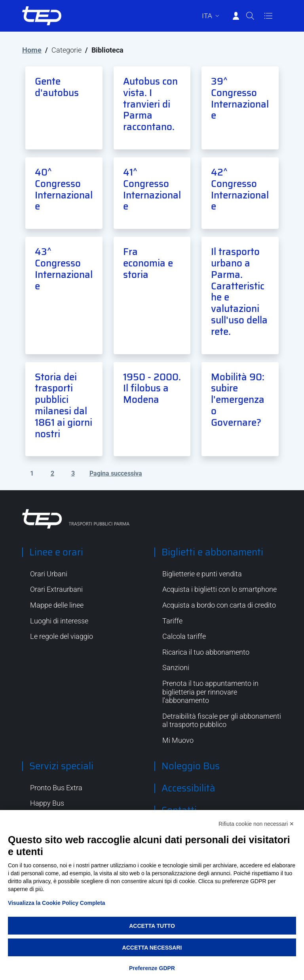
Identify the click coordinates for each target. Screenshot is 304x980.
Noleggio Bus (191, 766)
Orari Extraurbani (56, 589)
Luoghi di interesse (59, 621)
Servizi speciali (61, 766)
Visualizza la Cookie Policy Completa (57, 903)
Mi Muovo (178, 740)
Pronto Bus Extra (56, 788)
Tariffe (172, 621)
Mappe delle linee (57, 605)
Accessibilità (188, 788)
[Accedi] (236, 16)
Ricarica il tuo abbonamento (206, 652)
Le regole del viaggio (62, 636)
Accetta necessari (152, 948)
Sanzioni (176, 667)
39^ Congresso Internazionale (240, 98)
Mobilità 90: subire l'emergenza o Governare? (238, 400)
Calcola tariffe (184, 636)
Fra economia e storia (148, 263)
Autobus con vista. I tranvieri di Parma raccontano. (150, 104)
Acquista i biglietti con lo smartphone (219, 589)
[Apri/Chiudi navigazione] (268, 16)
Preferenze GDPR (152, 968)
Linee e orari (56, 552)
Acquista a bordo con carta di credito (219, 605)
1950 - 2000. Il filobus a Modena (152, 389)
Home (32, 50)
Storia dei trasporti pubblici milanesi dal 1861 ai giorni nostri (64, 406)
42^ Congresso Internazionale (240, 189)
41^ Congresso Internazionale (152, 189)
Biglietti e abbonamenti (212, 552)
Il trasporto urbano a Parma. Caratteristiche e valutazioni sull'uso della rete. (239, 292)
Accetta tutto (152, 926)
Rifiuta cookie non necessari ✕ (256, 824)
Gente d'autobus (57, 87)
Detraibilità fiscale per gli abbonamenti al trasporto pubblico (222, 720)
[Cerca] (250, 16)
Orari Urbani (49, 574)
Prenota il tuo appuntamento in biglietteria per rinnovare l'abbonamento (210, 692)
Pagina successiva (116, 473)
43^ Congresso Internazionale (64, 269)
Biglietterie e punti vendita (202, 574)
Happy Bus (47, 803)
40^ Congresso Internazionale (64, 189)
